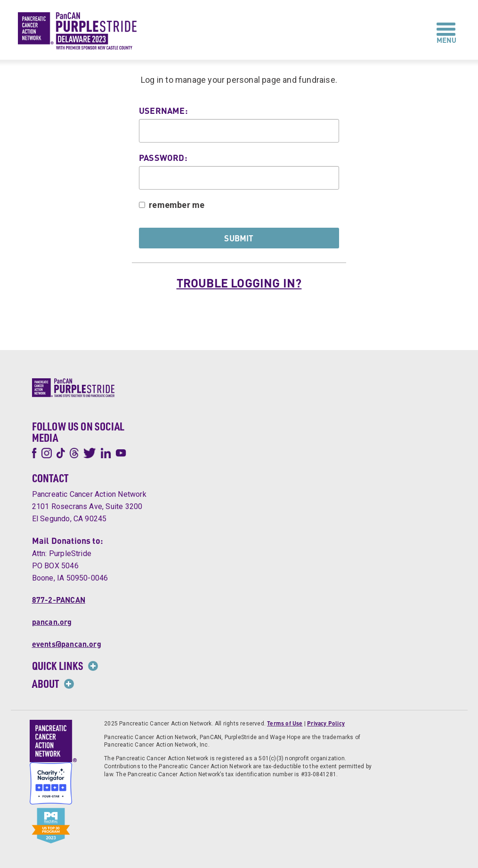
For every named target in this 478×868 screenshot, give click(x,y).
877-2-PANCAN (59, 600)
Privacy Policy (326, 723)
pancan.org (52, 622)
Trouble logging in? (239, 283)
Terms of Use (285, 723)
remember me (176, 205)
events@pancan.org (67, 644)
